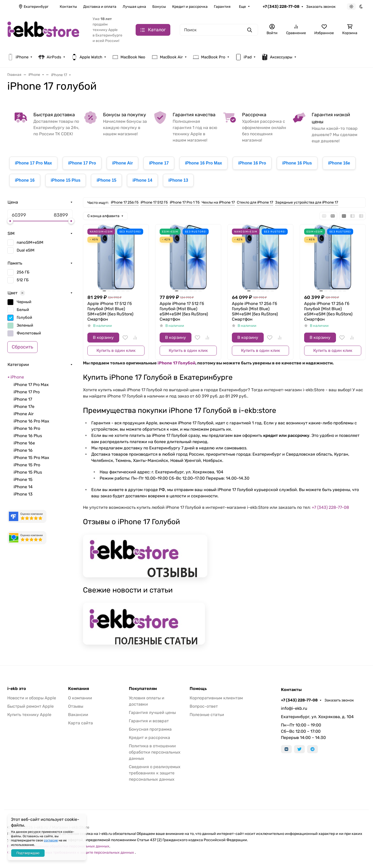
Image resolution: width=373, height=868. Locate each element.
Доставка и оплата (100, 7)
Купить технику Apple (29, 715)
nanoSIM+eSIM (30, 242)
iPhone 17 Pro (82, 163)
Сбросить (22, 347)
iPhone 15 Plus (66, 180)
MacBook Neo (129, 57)
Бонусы (159, 7)
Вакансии (78, 715)
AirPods (50, 57)
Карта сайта (80, 723)
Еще (242, 7)
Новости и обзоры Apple (32, 698)
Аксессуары (277, 57)
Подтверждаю (28, 853)
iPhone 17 (159, 163)
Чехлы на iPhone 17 (218, 202)
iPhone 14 (142, 180)
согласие (51, 840)
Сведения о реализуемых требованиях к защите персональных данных (155, 773)
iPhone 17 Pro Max (33, 163)
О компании (80, 698)
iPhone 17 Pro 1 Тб (185, 202)
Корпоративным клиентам (216, 698)
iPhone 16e (339, 163)
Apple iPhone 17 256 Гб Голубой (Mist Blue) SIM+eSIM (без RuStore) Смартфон (255, 311)
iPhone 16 (25, 180)
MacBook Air (167, 57)
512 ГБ (23, 280)
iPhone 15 (106, 180)
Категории (18, 365)
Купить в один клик (116, 350)
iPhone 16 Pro (252, 163)
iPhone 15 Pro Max (31, 458)
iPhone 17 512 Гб (154, 202)
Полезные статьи (207, 715)
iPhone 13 (178, 180)
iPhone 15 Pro (27, 465)
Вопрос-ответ (204, 706)
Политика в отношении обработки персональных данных (155, 752)
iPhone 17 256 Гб (125, 202)
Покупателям (143, 689)
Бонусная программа (150, 729)
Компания (79, 689)
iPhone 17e (24, 407)
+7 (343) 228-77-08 (281, 7)
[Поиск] (219, 30)
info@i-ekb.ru (294, 708)
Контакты (68, 7)
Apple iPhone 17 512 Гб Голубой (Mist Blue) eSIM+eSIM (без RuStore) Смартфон (184, 311)
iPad (243, 57)
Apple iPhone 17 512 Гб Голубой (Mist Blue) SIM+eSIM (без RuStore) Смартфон (110, 311)
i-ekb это (17, 689)
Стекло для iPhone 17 (255, 202)
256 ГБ (23, 272)
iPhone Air (122, 163)
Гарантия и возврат (149, 721)
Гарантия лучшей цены (152, 713)
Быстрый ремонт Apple (31, 706)
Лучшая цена (134, 7)
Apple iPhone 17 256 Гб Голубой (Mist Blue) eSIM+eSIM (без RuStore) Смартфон (328, 311)
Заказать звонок (321, 7)
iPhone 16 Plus (297, 163)
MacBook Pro (209, 57)
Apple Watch (87, 57)
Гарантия (222, 7)
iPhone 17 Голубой (176, 363)
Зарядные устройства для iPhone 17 (307, 202)
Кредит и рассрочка (190, 7)
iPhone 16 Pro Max (203, 163)
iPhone (18, 57)
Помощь (198, 689)
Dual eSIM (26, 250)
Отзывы (76, 706)
